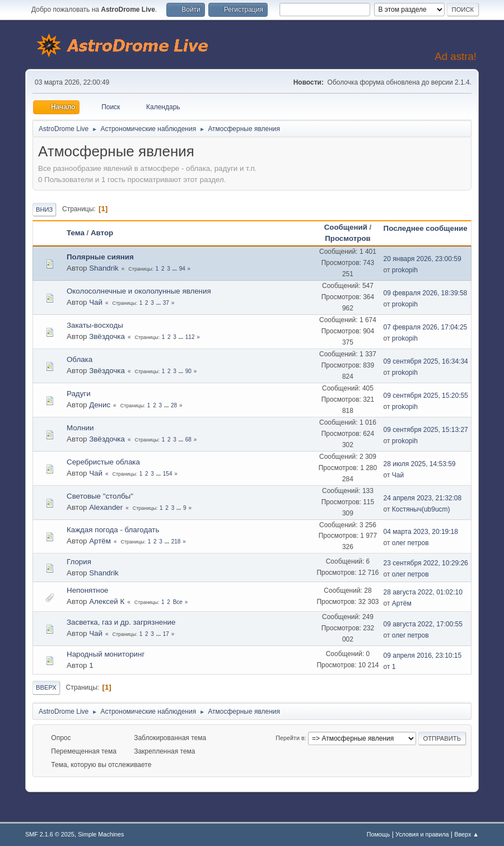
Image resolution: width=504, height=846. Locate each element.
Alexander (106, 507)
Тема (76, 233)
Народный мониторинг (106, 654)
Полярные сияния (100, 257)
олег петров (410, 543)
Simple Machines (101, 834)
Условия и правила (422, 834)
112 (190, 337)
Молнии (80, 428)
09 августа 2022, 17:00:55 (423, 624)
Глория (79, 562)
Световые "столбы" (100, 496)
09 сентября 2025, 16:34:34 (426, 361)
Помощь (379, 834)
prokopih (405, 270)
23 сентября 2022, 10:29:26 (426, 563)
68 (188, 440)
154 (168, 474)
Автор (102, 233)
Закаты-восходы (95, 325)
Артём (100, 541)
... (176, 269)
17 (166, 634)
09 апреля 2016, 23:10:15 (423, 656)
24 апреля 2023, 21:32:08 (423, 498)
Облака (80, 359)
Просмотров (348, 238)
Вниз (44, 210)
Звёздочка (107, 336)
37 (166, 303)
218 (176, 541)
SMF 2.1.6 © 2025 (50, 834)
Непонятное (88, 590)
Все (178, 602)
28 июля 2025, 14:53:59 (420, 464)
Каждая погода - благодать (113, 530)
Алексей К (107, 601)
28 (174, 405)
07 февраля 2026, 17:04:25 (426, 327)
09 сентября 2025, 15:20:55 (426, 396)
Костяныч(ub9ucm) (421, 509)
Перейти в (290, 738)
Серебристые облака (103, 462)
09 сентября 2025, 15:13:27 (426, 430)
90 (188, 371)
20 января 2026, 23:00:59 (423, 259)
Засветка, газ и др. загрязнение (121, 622)
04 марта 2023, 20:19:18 (421, 532)
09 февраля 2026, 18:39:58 (426, 293)
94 (182, 269)
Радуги (79, 394)
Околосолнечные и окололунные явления (139, 291)
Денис (100, 405)
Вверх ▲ (466, 834)
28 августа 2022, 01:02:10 (423, 592)
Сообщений (346, 227)
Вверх (46, 687)
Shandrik (104, 268)
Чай (96, 302)
